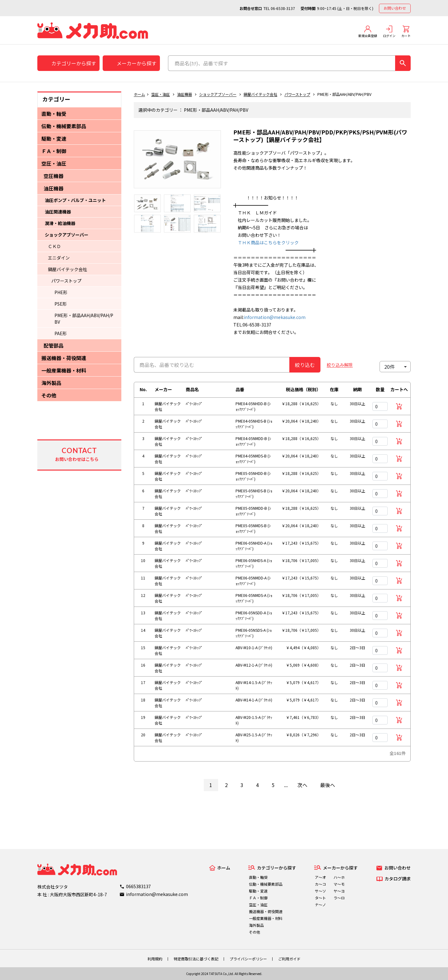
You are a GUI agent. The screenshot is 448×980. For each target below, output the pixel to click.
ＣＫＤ (54, 246)
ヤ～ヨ (339, 891)
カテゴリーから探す (74, 63)
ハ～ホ (339, 877)
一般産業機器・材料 (64, 370)
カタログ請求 (398, 879)
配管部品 (54, 345)
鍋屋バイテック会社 (68, 269)
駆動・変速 (54, 138)
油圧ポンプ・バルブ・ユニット (75, 200)
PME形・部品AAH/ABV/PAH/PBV (84, 319)
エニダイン (59, 258)
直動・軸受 (54, 114)
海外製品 (51, 383)
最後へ (328, 785)
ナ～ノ (320, 905)
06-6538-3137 (283, 8)
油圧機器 (54, 188)
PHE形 (61, 292)
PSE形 (61, 304)
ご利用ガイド (289, 959)
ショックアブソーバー (67, 235)
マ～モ (339, 884)
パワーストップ (66, 281)
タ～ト (320, 898)
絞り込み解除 (340, 365)
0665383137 (138, 886)
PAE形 (61, 333)
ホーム (139, 94)
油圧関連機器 (58, 212)
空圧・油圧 (54, 163)
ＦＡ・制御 (54, 151)
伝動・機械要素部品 (64, 126)
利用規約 (155, 959)
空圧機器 (54, 176)
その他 (49, 395)
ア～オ (320, 877)
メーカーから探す (137, 63)
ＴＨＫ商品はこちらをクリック (266, 242)
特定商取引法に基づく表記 (196, 959)
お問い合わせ (395, 8)
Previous (129, 162)
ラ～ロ (339, 898)
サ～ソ (320, 891)
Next (226, 162)
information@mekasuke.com (275, 317)
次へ (302, 785)
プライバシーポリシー (248, 959)
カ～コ (320, 884)
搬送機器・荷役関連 (64, 358)
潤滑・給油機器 (60, 223)
